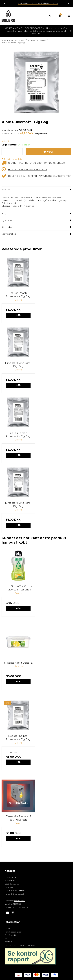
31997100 (17, 904)
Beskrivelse (6, 190)
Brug (4, 214)
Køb (18, 315)
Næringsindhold (9, 234)
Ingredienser (7, 220)
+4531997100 (19, 901)
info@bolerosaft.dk (20, 907)
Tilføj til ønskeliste (13, 159)
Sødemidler (7, 227)
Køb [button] (47, 152)
